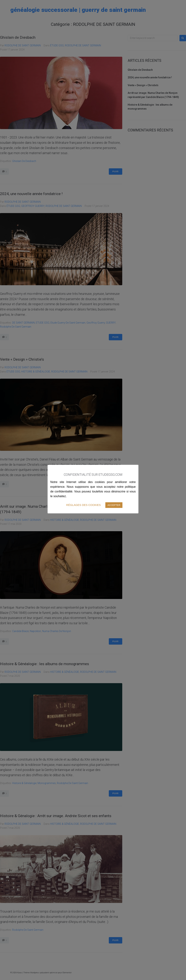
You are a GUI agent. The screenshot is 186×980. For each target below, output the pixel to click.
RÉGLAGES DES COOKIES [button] (84, 505)
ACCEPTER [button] (114, 505)
